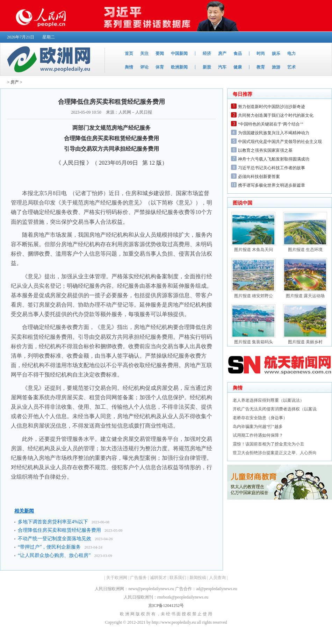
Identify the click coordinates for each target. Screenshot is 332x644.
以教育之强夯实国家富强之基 (265, 150)
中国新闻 (179, 53)
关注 (144, 53)
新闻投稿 (198, 578)
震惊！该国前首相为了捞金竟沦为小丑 (268, 444)
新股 (207, 67)
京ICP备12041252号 (166, 606)
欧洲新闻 (179, 67)
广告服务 (138, 578)
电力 (291, 53)
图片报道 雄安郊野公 (254, 296)
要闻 (160, 53)
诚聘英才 (158, 578)
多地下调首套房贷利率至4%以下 (53, 522)
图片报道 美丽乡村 (305, 342)
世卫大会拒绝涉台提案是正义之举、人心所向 (275, 453)
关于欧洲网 (117, 578)
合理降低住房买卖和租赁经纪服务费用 (59, 530)
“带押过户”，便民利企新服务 (49, 547)
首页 (129, 53)
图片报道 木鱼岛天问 (254, 250)
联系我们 (178, 578)
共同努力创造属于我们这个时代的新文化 (276, 115)
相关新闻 (24, 511)
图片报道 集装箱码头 (254, 342)
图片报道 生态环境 (305, 250)
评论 (144, 67)
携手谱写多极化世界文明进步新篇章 (272, 185)
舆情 (129, 67)
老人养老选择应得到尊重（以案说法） (268, 400)
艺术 (291, 67)
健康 (238, 67)
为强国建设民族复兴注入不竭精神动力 (274, 133)
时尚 (261, 53)
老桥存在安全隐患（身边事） (260, 418)
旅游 (276, 67)
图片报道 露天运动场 (305, 296)
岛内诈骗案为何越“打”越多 (258, 427)
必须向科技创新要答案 (259, 177)
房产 (222, 53)
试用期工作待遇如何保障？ (258, 435)
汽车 (222, 67)
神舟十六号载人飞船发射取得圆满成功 (274, 159)
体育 (160, 67)
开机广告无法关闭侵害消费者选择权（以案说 (275, 409)
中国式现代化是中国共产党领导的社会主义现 (280, 142)
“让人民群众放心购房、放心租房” (54, 555)
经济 (207, 53)
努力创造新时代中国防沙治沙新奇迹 (272, 107)
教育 (261, 67)
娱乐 (276, 53)
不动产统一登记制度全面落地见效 (55, 539)
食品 (238, 53)
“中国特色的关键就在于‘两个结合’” (271, 124)
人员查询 (217, 578)
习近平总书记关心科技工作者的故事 (272, 168)
